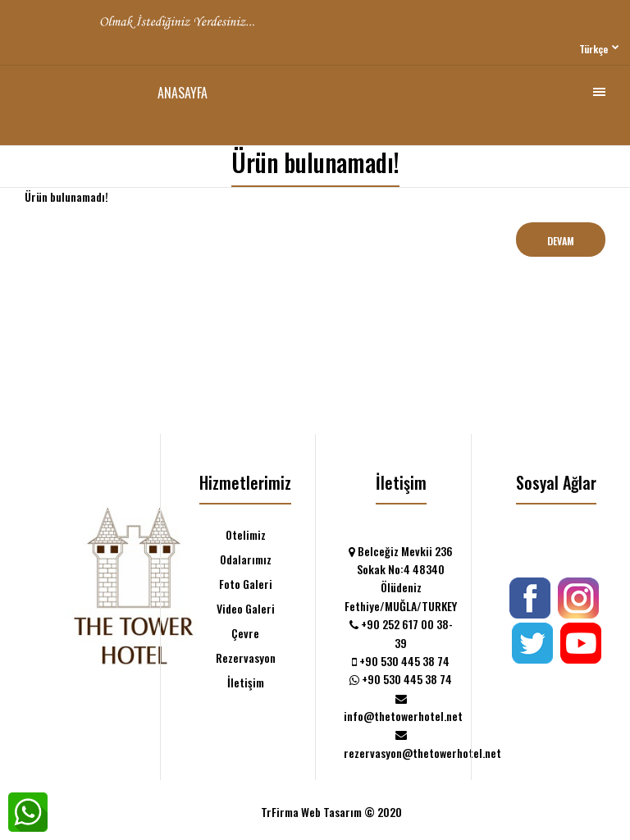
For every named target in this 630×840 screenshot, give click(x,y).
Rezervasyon (246, 657)
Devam (561, 241)
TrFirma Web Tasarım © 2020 (331, 812)
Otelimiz (246, 534)
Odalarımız (246, 559)
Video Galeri (246, 608)
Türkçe (593, 49)
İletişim (246, 682)
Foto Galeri (246, 584)
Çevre (245, 633)
